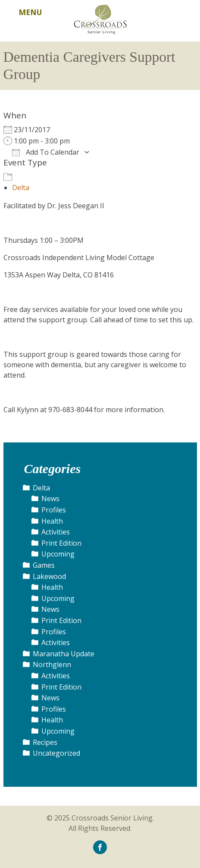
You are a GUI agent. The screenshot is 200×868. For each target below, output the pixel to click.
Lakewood (49, 576)
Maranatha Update (64, 654)
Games (44, 565)
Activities (56, 532)
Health (52, 521)
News (50, 499)
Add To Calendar (46, 152)
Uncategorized (56, 753)
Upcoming (58, 554)
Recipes (45, 742)
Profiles (54, 510)
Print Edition (61, 543)
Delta (21, 188)
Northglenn (52, 665)
